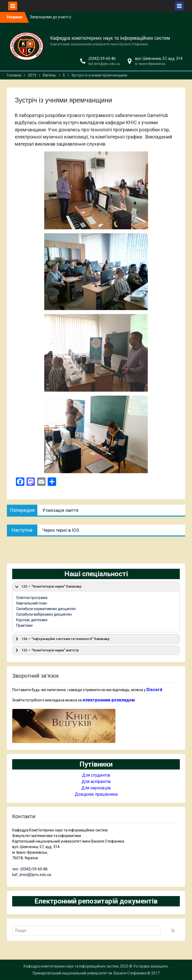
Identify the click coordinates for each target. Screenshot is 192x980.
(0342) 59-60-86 (102, 59)
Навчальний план (32, 603)
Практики (24, 625)
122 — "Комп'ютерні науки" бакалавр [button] (48, 587)
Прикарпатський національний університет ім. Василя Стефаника (90, 973)
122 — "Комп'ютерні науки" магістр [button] (47, 650)
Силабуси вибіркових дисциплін (44, 614)
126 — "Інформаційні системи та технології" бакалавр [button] (62, 639)
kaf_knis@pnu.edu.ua (104, 64)
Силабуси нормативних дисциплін (46, 609)
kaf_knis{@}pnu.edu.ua (32, 875)
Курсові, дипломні (32, 620)
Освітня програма (32, 598)
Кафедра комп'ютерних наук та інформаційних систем (110, 38)
